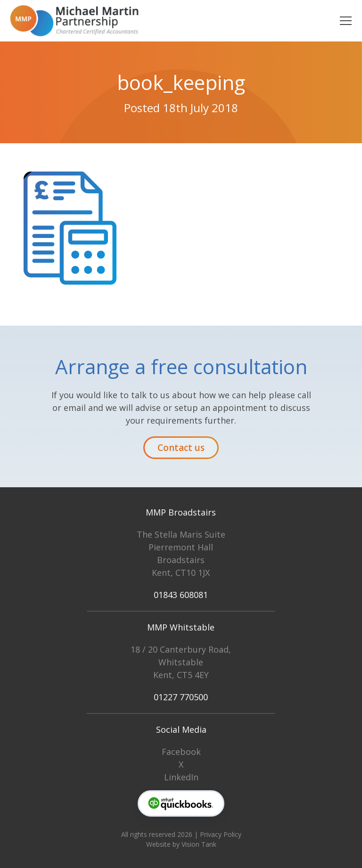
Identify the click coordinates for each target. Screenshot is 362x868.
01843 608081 (181, 595)
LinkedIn (181, 777)
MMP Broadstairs (181, 512)
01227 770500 (181, 697)
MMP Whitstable (181, 627)
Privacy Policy (221, 834)
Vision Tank (199, 844)
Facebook (181, 752)
